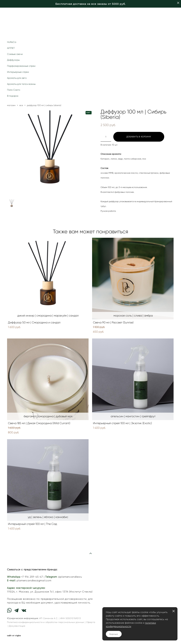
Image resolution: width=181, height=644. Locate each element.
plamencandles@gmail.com (34, 581)
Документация (17, 626)
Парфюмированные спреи (21, 66)
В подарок (13, 96)
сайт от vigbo (14, 636)
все (21, 105)
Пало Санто (14, 90)
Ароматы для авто (17, 78)
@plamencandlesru (70, 577)
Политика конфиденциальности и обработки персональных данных (46, 622)
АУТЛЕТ (11, 48)
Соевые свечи (15, 54)
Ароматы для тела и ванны (21, 84)
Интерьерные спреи (18, 72)
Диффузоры (13, 60)
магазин (11, 105)
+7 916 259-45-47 (32, 577)
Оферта (91, 622)
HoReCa (12, 42)
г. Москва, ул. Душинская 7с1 (35, 592)
